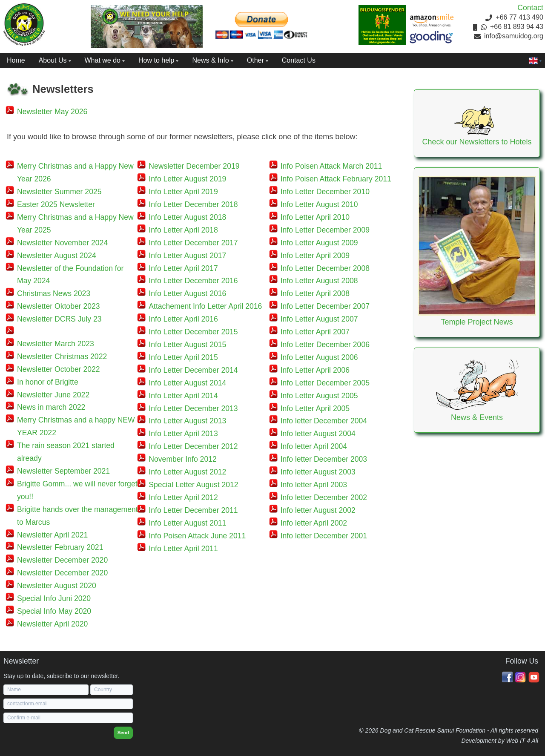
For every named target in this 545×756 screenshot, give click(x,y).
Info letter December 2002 (324, 497)
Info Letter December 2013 (193, 408)
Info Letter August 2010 (319, 204)
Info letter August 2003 (318, 472)
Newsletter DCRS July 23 (59, 319)
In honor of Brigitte (48, 382)
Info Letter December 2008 (325, 268)
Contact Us (299, 60)
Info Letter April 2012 (183, 497)
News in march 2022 (51, 407)
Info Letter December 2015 (193, 332)
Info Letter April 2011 (183, 549)
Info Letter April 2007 (315, 332)
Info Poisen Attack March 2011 (331, 166)
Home (16, 60)
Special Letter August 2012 (193, 485)
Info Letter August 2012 (187, 472)
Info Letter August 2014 (187, 383)
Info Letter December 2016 (193, 281)
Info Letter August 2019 (187, 179)
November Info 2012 (182, 459)
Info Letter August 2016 (187, 293)
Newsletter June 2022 (53, 395)
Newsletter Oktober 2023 (59, 306)
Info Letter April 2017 (183, 268)
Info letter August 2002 (318, 510)
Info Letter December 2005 (325, 383)
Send (123, 733)
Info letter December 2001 (324, 536)
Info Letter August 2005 (319, 396)
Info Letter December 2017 (193, 243)
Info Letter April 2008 (315, 293)
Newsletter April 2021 (52, 535)
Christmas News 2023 (54, 293)
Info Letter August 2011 (187, 523)
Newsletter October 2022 (59, 369)
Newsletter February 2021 (60, 547)
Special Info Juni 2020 (54, 598)
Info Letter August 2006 (319, 357)
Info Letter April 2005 (315, 408)
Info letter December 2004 (324, 421)
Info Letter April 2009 (315, 256)
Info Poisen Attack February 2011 (336, 179)
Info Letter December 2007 (325, 306)
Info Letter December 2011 (193, 510)
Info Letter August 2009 (319, 243)
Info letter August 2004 (318, 434)
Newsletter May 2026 (52, 112)
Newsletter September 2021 (63, 471)
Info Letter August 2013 (187, 421)
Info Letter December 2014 (193, 370)
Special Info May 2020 (54, 611)
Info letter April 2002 (314, 523)
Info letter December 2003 (324, 459)
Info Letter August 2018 (187, 217)
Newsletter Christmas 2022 (62, 356)
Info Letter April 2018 (183, 230)
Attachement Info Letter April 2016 (205, 306)
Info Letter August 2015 (187, 345)
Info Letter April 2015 (183, 357)
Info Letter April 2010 (315, 217)
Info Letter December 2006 (325, 345)
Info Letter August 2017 (187, 256)
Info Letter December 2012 (193, 446)
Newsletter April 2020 (52, 624)
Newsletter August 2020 (57, 586)
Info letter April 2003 (314, 485)
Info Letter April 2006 (315, 370)
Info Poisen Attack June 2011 (197, 536)
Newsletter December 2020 (62, 560)
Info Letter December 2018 (193, 204)
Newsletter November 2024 (62, 243)
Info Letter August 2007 (319, 319)
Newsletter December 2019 (194, 166)
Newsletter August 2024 (57, 256)
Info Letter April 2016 (183, 319)
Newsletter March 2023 (56, 344)
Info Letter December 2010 (325, 192)
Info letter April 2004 (314, 446)
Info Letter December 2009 (325, 230)
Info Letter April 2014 (183, 396)
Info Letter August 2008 (319, 281)
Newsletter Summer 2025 (59, 192)
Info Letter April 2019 (183, 192)
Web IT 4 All (522, 741)
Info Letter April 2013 (183, 434)
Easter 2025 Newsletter (56, 204)
